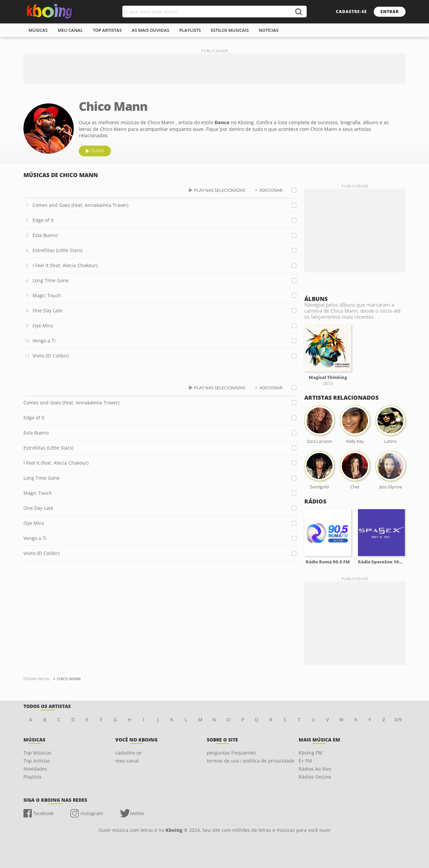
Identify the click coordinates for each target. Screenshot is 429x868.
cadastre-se (351, 12)
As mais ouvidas (150, 30)
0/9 (398, 720)
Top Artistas (37, 761)
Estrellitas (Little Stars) (57, 250)
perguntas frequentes (231, 753)
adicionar (271, 190)
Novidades (35, 769)
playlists (190, 30)
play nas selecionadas (220, 190)
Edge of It (43, 220)
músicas (38, 30)
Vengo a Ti (44, 341)
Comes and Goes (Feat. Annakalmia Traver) (80, 205)
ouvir (97, 151)
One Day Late (47, 310)
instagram (92, 813)
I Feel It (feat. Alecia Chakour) (65, 265)
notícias (269, 30)
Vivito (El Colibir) (51, 356)
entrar (390, 12)
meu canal (70, 30)
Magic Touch (47, 295)
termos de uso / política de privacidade (251, 761)
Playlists (33, 777)
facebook (44, 813)
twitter (137, 813)
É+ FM (305, 761)
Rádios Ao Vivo (315, 769)
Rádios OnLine (315, 777)
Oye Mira (43, 326)
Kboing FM (311, 753)
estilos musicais (230, 30)
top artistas (107, 30)
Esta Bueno (45, 235)
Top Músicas (38, 753)
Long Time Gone (51, 280)
